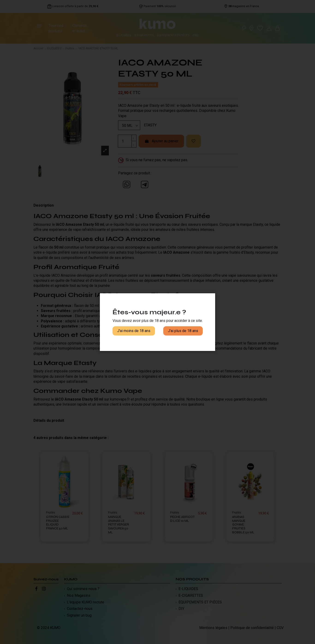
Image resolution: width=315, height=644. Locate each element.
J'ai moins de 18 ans (134, 331)
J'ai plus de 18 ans (183, 331)
